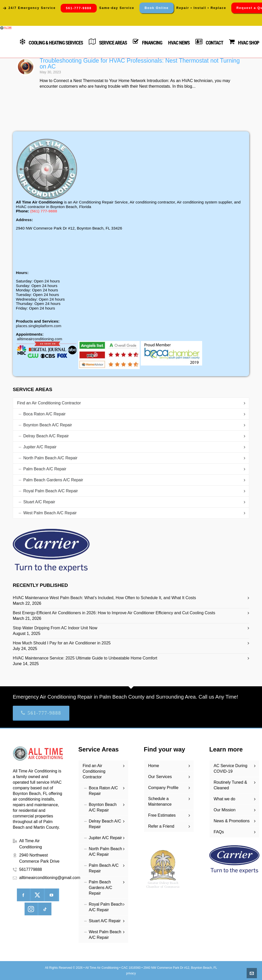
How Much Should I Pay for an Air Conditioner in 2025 (62, 643)
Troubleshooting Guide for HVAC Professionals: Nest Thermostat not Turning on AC (140, 64)
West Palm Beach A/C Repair (50, 513)
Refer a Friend (161, 826)
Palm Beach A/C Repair (45, 469)
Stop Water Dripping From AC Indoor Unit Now (55, 628)
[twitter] (37, 895)
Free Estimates (162, 815)
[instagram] (31, 909)
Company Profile (163, 788)
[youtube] (51, 895)
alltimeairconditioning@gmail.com (50, 878)
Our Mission (225, 810)
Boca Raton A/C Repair (44, 414)
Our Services (160, 777)
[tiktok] (45, 909)
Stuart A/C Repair (39, 502)
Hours (21, 273)
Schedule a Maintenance (160, 801)
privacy (131, 973)
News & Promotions (232, 821)
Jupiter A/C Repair (40, 447)
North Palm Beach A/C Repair (50, 458)
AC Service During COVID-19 (231, 768)
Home (154, 766)
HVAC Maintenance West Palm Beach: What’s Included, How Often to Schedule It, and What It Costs (104, 598)
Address (24, 220)
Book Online (157, 8)
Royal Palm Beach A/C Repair (51, 491)
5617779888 (31, 869)
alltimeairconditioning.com (40, 339)
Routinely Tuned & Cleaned (230, 785)
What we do (224, 799)
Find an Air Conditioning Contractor (49, 403)
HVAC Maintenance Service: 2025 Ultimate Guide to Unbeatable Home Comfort (85, 658)
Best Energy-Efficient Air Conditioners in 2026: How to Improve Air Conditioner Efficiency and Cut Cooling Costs (114, 613)
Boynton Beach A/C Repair (48, 425)
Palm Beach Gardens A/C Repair (53, 480)
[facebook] (23, 895)
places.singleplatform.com (39, 326)
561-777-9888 (41, 713)
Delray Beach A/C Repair (46, 436)
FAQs (219, 832)
